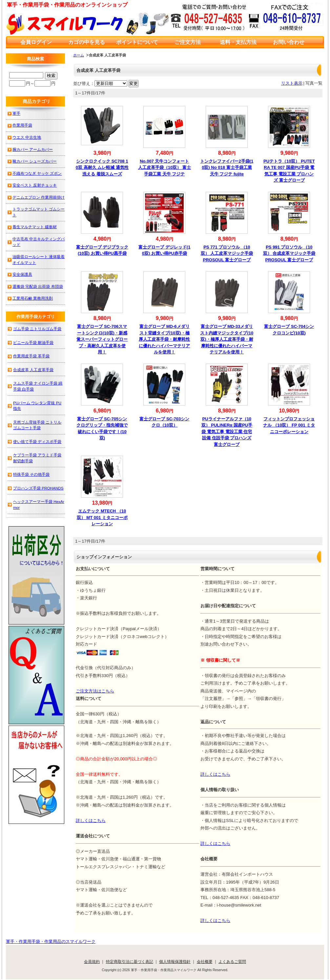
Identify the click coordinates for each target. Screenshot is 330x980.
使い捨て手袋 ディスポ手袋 (37, 441)
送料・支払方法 (238, 42)
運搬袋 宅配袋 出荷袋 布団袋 (38, 286)
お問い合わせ (289, 42)
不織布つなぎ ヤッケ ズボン (37, 173)
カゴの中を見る (87, 42)
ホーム (79, 55)
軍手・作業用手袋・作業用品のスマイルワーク (51, 941)
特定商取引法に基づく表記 (130, 961)
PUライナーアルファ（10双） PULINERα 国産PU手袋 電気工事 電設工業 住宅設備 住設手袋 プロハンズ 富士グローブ (227, 432)
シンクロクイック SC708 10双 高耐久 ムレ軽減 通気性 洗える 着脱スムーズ (102, 168)
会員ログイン (36, 42)
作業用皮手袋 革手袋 (31, 356)
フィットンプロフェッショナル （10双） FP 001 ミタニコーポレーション (289, 425)
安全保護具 (22, 274)
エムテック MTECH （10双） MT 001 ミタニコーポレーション (102, 517)
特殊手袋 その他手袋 (31, 474)
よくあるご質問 (232, 961)
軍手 (16, 113)
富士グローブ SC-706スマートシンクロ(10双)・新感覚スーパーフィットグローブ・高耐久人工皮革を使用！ (102, 339)
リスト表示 (292, 83)
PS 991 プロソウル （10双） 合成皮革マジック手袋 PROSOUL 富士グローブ (289, 253)
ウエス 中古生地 (27, 137)
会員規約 (92, 961)
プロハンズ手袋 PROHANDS (38, 488)
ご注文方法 (188, 42)
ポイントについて (137, 42)
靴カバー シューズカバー (35, 161)
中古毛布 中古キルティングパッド (39, 242)
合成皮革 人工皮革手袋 (33, 370)
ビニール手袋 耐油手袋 (33, 342)
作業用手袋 (22, 125)
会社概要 (205, 961)
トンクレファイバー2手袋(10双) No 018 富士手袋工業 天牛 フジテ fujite (227, 168)
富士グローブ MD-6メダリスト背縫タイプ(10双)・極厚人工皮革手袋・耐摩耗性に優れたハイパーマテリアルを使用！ (164, 339)
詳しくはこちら (215, 774)
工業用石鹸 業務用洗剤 (33, 298)
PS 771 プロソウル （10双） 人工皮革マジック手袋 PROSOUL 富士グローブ (227, 253)
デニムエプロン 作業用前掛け (39, 197)
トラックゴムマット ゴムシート (39, 212)
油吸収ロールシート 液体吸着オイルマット (39, 260)
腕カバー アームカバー (33, 149)
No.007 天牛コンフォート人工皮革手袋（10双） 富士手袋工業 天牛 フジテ (165, 168)
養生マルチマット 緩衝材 (35, 227)
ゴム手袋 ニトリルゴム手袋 (37, 329)
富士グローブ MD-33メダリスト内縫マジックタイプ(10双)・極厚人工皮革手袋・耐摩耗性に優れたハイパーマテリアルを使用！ (227, 339)
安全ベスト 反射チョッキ (35, 185)
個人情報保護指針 (175, 961)
